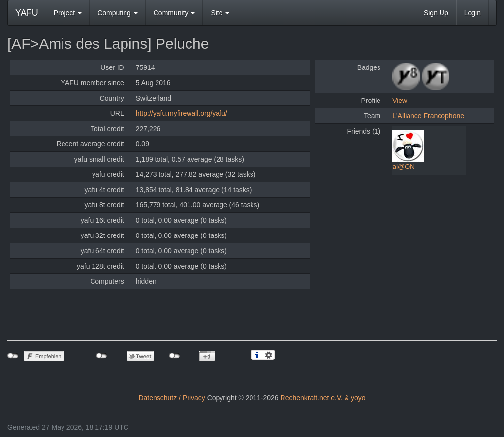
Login (472, 13)
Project (68, 13)
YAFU (27, 13)
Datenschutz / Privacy (172, 398)
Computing (118, 13)
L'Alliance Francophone (428, 116)
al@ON (404, 167)
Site (220, 13)
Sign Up (436, 13)
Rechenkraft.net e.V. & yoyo (323, 398)
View (400, 101)
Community (174, 13)
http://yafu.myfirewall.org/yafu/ (182, 113)
